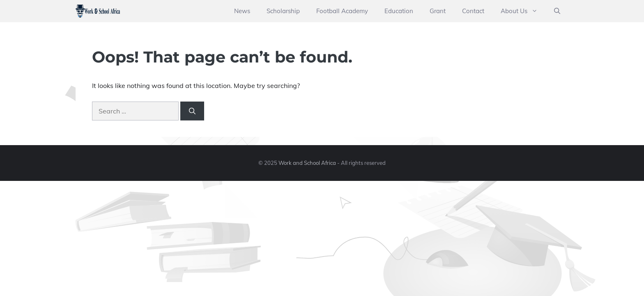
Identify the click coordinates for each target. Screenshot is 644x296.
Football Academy (342, 11)
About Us (523, 11)
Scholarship (283, 11)
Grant (438, 11)
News (242, 11)
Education (399, 11)
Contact (473, 11)
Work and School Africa (307, 163)
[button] (557, 11)
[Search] (192, 111)
